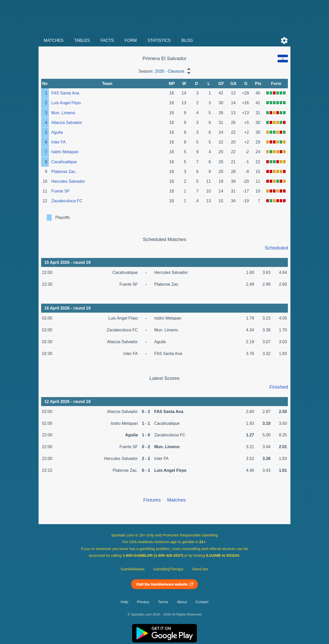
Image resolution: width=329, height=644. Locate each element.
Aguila (57, 132)
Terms (163, 602)
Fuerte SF (61, 191)
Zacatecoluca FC (67, 201)
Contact (202, 602)
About (182, 602)
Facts (107, 40)
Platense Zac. (64, 172)
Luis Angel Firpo (66, 103)
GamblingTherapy (168, 569)
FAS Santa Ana (65, 93)
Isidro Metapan (65, 152)
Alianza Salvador (67, 123)
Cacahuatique (64, 162)
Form (131, 40)
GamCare (200, 569)
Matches (54, 40)
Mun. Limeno (63, 113)
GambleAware (133, 569)
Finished (279, 387)
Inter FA (59, 142)
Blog (187, 40)
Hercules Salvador (68, 181)
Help (124, 602)
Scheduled (276, 248)
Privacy (143, 602)
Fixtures (152, 500)
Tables (82, 40)
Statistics (159, 40)
